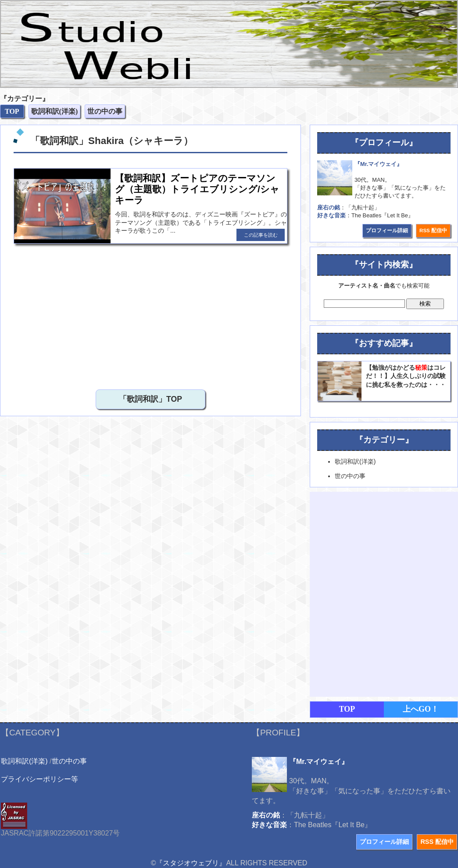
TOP (347, 709)
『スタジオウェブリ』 (191, 863)
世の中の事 (69, 761)
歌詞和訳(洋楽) (24, 761)
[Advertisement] (102, 314)
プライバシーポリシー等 (39, 779)
